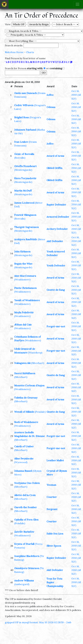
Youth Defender (56, 265)
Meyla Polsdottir (24, 312)
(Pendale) (40, 412)
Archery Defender (57, 229)
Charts (30, 52)
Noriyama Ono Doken (27, 483)
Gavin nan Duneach (25, 93)
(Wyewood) (21, 462)
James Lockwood (24, 203)
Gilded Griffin (54, 168)
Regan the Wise (23, 264)
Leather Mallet (55, 460)
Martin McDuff (23, 191)
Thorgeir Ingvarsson (26, 227)
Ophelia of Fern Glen (26, 520)
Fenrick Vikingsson (25, 215)
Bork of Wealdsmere (26, 422)
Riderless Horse (14, 52)
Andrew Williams (24, 580)
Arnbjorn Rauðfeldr (26, 239)
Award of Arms (55, 156)
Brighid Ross (22, 117)
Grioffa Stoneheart (25, 166)
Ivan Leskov (21, 142)
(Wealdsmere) (22, 279)
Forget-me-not (56, 326)
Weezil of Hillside (24, 412)
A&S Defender (55, 241)
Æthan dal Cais (23, 325)
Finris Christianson (25, 288)
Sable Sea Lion (55, 534)
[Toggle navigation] (77, 4)
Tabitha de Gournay (26, 398)
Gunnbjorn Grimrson (27, 568)
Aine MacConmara (25, 276)
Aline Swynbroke (24, 459)
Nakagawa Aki (22, 363)
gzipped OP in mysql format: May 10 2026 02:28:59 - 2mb (38, 622)
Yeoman (51, 485)
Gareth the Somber (25, 507)
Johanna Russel (23, 471)
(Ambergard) (22, 584)
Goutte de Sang (56, 290)
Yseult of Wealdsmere (27, 300)
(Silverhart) (38, 363)
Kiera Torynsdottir (25, 178)
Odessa (51, 107)
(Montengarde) (23, 170)
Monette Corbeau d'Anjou (29, 385)
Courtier (52, 497)
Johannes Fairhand (25, 130)
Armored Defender (58, 217)
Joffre (50, 95)
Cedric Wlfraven (24, 105)
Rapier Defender (56, 205)
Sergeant (52, 509)
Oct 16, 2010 (76, 95)
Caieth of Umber (24, 446)
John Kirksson (22, 251)
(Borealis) (20, 158)
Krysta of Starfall (24, 544)
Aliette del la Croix (25, 495)
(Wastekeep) (35, 353)
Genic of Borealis (24, 154)
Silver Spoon (54, 546)
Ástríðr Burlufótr (24, 532)
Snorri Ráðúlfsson (25, 373)
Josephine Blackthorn (27, 556)
